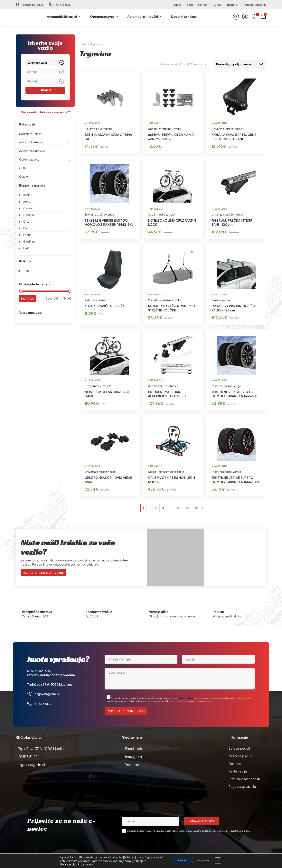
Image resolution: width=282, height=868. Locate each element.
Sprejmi (179, 861)
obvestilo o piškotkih (239, 830)
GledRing (29, 242)
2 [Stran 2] (150, 507)
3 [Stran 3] (156, 507)
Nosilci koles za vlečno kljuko (166, 471)
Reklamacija (238, 770)
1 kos (26, 271)
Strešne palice (221, 299)
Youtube (132, 764)
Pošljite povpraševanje (43, 572)
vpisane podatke (186, 697)
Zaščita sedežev (95, 299)
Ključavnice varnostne (99, 128)
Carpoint (29, 215)
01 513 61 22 (63, 5)
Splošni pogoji (239, 748)
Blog (190, 5)
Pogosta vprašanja (254, 5)
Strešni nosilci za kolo (161, 214)
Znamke (232, 5)
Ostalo (23, 177)
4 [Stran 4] (163, 507)
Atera (27, 202)
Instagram (133, 756)
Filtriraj (28, 299)
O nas (217, 5)
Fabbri (27, 235)
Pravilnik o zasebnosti (244, 778)
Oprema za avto (104, 17)
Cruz (26, 222)
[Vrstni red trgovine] (240, 64)
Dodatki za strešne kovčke (165, 128)
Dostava (235, 763)
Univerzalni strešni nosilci (227, 128)
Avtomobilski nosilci (64, 17)
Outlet (177, 5)
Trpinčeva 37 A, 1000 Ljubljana (50, 683)
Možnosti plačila (240, 755)
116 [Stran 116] (196, 507)
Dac (26, 228)
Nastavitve (204, 861)
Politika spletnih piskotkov (72, 864)
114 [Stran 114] (178, 507)
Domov (84, 44)
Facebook (134, 748)
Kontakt (203, 5)
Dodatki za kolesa (184, 17)
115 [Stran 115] (187, 507)
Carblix (28, 208)
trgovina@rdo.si (33, 5)
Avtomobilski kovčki (145, 17)
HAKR (27, 248)
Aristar (27, 195)
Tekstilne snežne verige (100, 214)
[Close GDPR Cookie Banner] (222, 861)
